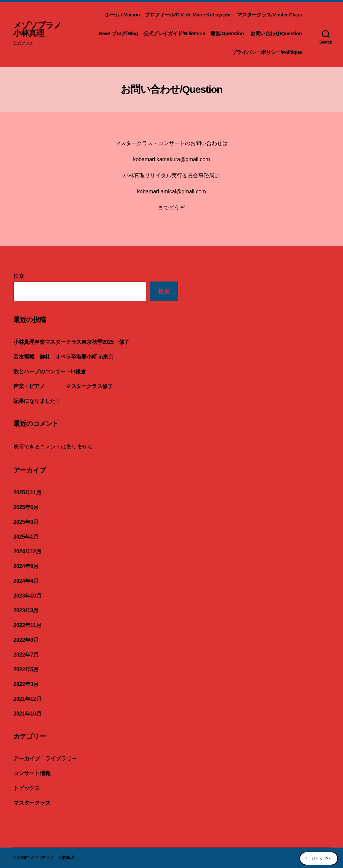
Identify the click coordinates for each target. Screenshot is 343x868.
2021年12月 (27, 699)
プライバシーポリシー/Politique (267, 52)
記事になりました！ (40, 401)
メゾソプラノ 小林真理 (42, 29)
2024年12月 (27, 551)
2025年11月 (27, 492)
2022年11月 (27, 625)
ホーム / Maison (122, 15)
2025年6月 (26, 507)
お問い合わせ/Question (276, 33)
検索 (19, 276)
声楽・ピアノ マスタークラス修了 (66, 386)
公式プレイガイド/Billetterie (174, 33)
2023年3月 (26, 610)
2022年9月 (26, 640)
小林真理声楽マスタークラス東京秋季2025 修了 (71, 342)
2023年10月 (27, 596)
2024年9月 (26, 566)
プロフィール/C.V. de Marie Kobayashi (188, 15)
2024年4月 (26, 581)
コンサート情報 (32, 773)
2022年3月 (26, 684)
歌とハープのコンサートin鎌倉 (50, 371)
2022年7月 (26, 655)
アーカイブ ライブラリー (45, 759)
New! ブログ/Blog (118, 33)
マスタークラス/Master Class (269, 15)
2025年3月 (26, 522)
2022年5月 (26, 669)
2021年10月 (27, 714)
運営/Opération (228, 33)
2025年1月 (26, 537)
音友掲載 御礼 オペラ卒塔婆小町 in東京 (63, 357)
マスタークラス (32, 803)
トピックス (27, 788)
